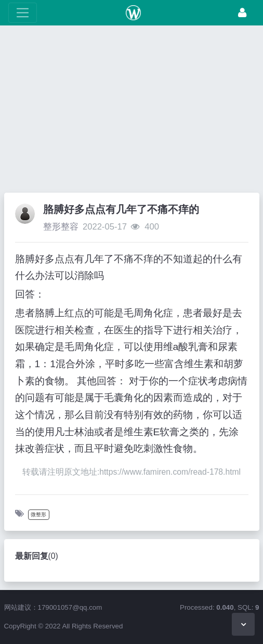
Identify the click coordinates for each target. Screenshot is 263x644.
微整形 (38, 514)
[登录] (242, 13)
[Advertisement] (131, 112)
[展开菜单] (23, 13)
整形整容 (61, 227)
